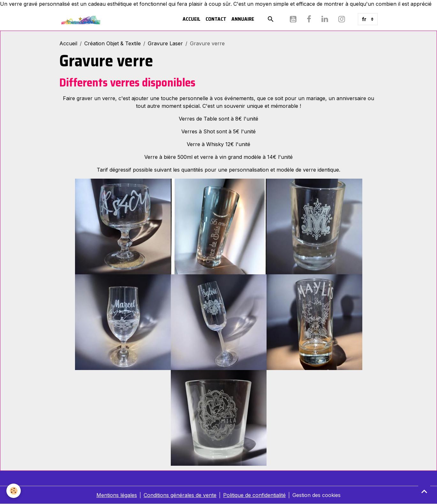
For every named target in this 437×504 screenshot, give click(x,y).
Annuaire (243, 19)
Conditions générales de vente (180, 495)
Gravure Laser (165, 43)
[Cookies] (14, 491)
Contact (216, 19)
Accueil (192, 19)
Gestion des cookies (316, 495)
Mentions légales (117, 495)
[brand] (81, 19)
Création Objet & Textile (113, 43)
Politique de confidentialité (254, 495)
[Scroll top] (424, 491)
